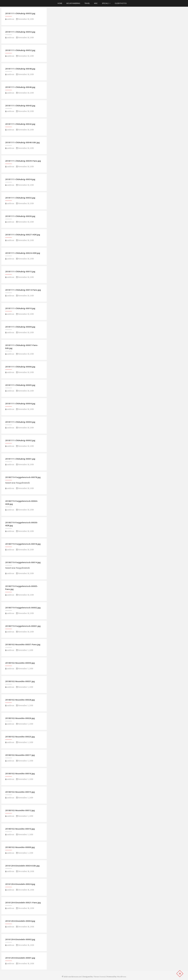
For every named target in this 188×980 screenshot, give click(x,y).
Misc (96, 3)
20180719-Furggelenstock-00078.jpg (23, 477)
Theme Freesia (99, 977)
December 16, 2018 (25, 871)
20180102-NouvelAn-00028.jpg (20, 700)
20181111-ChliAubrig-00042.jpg (20, 124)
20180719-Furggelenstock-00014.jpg (23, 562)
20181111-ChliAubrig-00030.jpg (20, 216)
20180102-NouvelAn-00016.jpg (20, 773)
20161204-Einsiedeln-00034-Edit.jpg (22, 866)
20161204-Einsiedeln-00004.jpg (20, 921)
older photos (121, 3)
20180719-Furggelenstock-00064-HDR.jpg (22, 502)
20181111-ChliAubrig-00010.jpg (20, 308)
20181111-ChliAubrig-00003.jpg (20, 422)
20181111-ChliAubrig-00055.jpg (20, 13)
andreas (10, 19)
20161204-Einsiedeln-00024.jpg (20, 884)
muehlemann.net (75, 977)
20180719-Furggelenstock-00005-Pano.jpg (22, 588)
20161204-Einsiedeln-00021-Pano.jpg (23, 902)
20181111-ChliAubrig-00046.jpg (20, 87)
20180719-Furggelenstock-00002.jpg (23, 608)
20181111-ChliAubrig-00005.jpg (20, 385)
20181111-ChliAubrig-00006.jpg (20, 367)
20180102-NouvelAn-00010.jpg (20, 829)
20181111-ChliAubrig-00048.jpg (20, 69)
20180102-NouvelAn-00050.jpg (20, 663)
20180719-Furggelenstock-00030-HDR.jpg (22, 524)
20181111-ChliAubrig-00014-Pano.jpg (23, 290)
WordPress (122, 977)
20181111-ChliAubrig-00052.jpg (20, 50)
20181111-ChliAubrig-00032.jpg (20, 198)
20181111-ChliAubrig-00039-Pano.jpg (23, 161)
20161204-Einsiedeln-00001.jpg (20, 958)
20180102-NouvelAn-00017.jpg (20, 755)
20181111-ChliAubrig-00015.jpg (20, 271)
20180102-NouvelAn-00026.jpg (20, 718)
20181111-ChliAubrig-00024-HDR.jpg (23, 253)
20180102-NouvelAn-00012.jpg (20, 810)
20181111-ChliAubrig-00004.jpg (20, 403)
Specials (105, 3)
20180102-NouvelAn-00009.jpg (20, 847)
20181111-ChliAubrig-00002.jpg (20, 440)
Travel (87, 3)
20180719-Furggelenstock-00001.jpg (23, 626)
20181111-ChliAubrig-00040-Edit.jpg (22, 142)
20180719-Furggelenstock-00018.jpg (23, 544)
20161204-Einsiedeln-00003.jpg (20, 939)
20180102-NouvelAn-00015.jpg (20, 792)
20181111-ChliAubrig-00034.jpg (20, 179)
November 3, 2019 (25, 650)
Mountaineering (73, 3)
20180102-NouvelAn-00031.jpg (20, 681)
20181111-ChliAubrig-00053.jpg (20, 32)
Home (60, 3)
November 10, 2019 (25, 19)
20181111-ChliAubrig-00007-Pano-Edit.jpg (22, 347)
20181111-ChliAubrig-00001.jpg (20, 459)
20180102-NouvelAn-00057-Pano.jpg (23, 644)
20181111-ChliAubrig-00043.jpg (20, 106)
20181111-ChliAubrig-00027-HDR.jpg (23, 235)
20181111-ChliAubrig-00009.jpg (20, 327)
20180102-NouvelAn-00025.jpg (20, 737)
